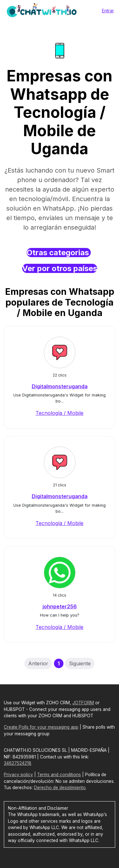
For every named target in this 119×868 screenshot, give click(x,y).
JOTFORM (83, 703)
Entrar (108, 11)
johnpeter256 (60, 606)
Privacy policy (18, 775)
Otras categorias (59, 253)
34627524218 (18, 763)
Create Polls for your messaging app (41, 727)
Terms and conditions (59, 775)
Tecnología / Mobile (60, 413)
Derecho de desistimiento (60, 788)
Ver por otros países (60, 268)
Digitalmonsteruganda (60, 386)
